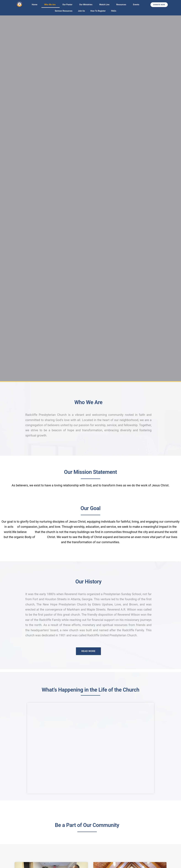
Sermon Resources (64, 11)
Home (35, 5)
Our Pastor (68, 5)
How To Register (98, 11)
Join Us (81, 11)
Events (136, 5)
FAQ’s (114, 11)
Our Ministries (86, 5)
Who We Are (51, 5)
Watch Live (105, 5)
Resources (122, 5)
